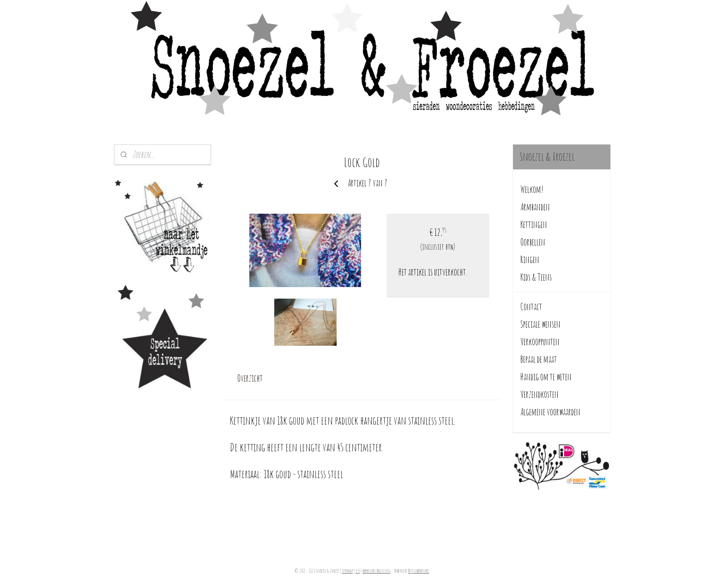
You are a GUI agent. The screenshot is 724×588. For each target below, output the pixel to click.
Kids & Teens (536, 277)
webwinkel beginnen (377, 571)
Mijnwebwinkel (419, 571)
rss (358, 571)
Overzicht (250, 378)
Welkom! (532, 189)
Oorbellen (533, 242)
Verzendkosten (540, 394)
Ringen (530, 260)
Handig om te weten (546, 377)
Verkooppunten (540, 342)
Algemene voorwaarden (550, 412)
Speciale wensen (540, 324)
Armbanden (535, 207)
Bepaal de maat (539, 359)
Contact (531, 307)
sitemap (347, 571)
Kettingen (534, 225)
